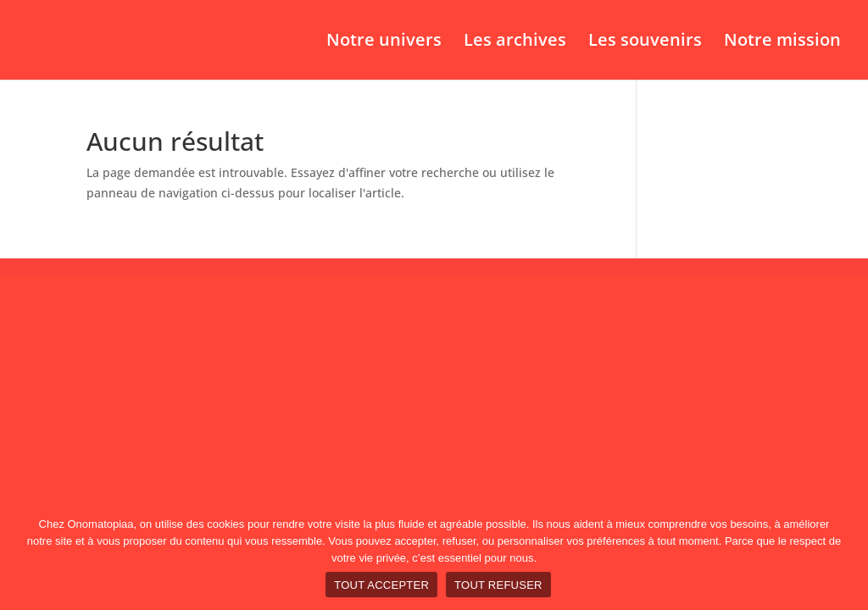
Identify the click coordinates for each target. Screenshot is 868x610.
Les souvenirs (645, 42)
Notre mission (782, 42)
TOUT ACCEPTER (381, 585)
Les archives (515, 42)
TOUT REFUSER (498, 585)
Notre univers (384, 42)
